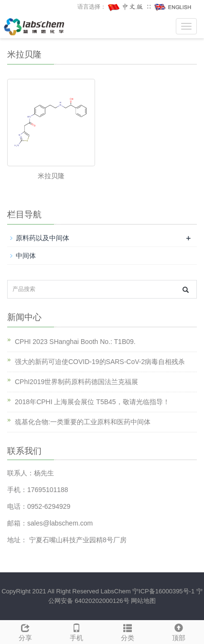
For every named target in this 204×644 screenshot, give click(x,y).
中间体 (26, 256)
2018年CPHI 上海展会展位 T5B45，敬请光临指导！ (92, 402)
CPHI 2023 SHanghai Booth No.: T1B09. (75, 342)
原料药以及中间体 (43, 238)
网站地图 (143, 601)
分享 (26, 631)
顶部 (178, 631)
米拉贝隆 (51, 176)
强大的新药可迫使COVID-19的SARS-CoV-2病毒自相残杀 (100, 362)
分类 (128, 631)
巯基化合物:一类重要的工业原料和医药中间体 (83, 422)
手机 (77, 631)
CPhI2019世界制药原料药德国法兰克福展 (76, 382)
